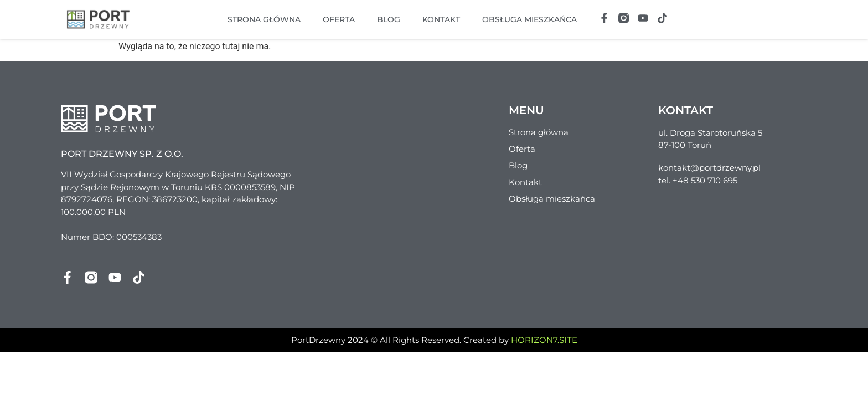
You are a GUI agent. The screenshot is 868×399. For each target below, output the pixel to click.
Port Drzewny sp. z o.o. (122, 154)
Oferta (339, 19)
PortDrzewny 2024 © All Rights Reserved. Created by (434, 340)
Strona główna (264, 19)
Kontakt (441, 19)
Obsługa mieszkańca (529, 19)
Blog (389, 19)
